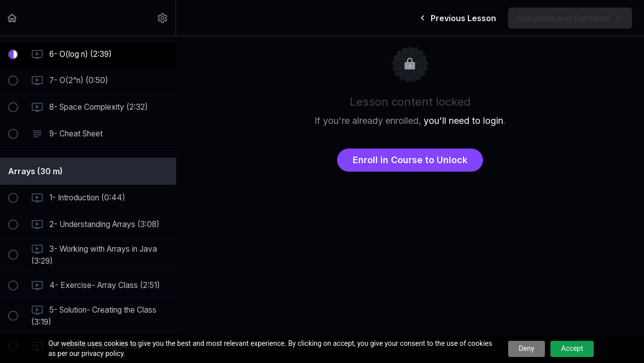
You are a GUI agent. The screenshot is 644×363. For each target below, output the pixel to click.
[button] (13, 18)
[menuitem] (163, 18)
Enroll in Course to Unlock (410, 160)
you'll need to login (463, 121)
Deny (527, 348)
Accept (572, 348)
